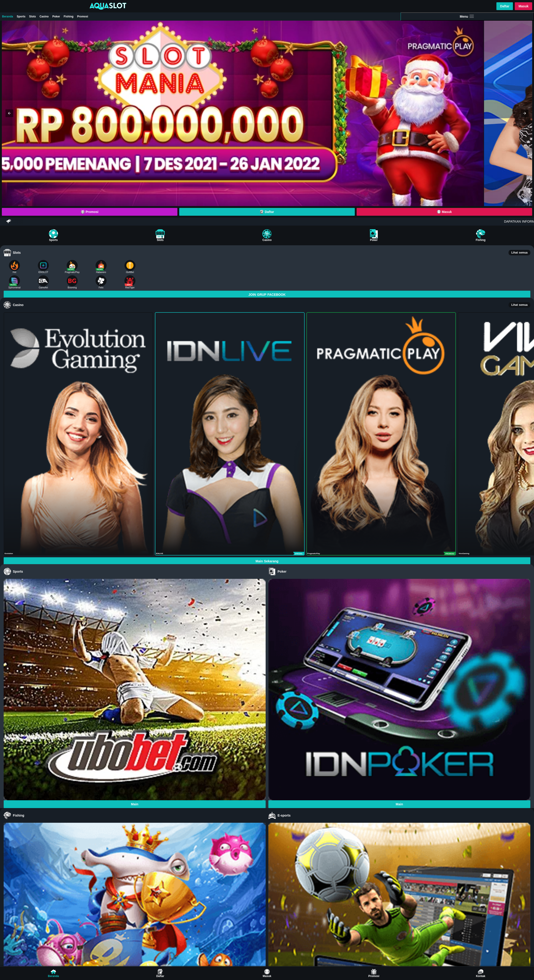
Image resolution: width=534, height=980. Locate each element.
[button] (9, 113)
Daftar (505, 6)
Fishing (69, 17)
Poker (56, 17)
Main (135, 804)
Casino (44, 17)
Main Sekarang (267, 561)
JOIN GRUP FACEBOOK (267, 295)
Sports (21, 17)
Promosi (83, 17)
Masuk (523, 6)
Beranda (8, 17)
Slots (32, 17)
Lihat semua (519, 253)
